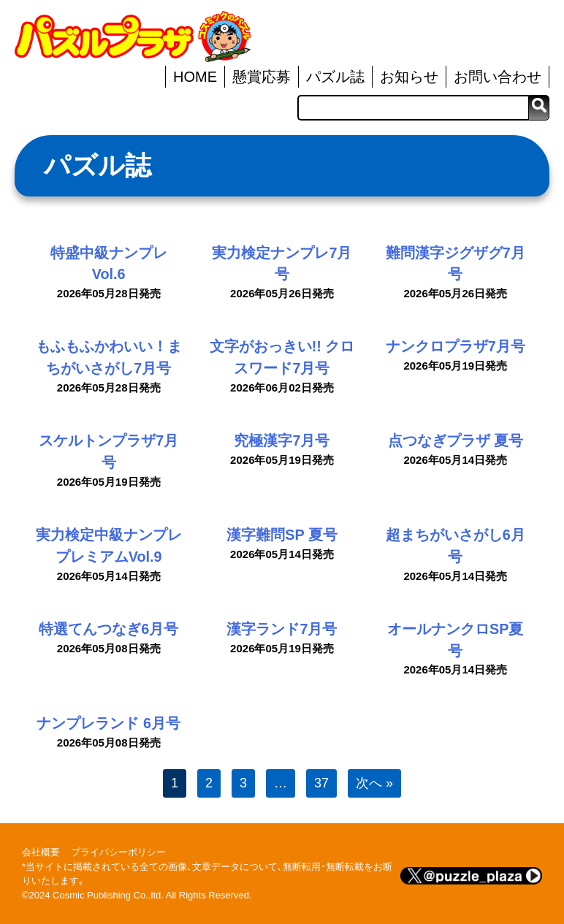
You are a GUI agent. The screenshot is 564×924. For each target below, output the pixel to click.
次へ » (374, 783)
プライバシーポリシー (118, 852)
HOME (195, 77)
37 (321, 783)
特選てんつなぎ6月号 (108, 629)
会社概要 (41, 852)
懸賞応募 (262, 77)
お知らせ (409, 77)
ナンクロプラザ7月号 (456, 346)
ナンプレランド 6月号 (108, 723)
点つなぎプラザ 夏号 (456, 440)
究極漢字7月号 (282, 440)
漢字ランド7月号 (282, 629)
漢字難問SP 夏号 (282, 535)
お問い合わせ (498, 77)
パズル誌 (335, 77)
